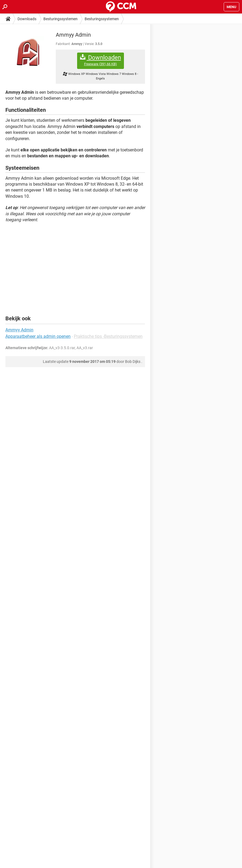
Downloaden (101, 60)
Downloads (27, 19)
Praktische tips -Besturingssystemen (108, 336)
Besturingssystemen (60, 19)
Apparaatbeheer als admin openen (38, 336)
